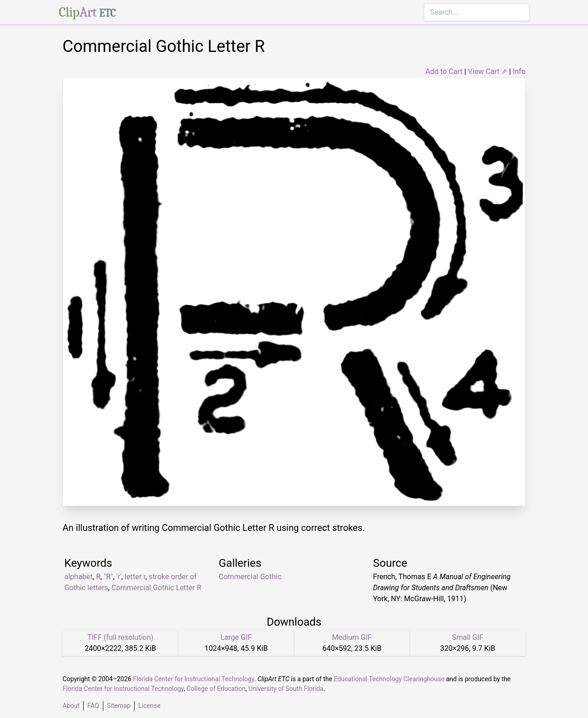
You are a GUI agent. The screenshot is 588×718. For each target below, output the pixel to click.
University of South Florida (286, 689)
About (71, 706)
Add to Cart (444, 71)
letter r (135, 577)
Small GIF (468, 637)
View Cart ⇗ (488, 71)
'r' (119, 577)
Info (519, 71)
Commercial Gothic (250, 577)
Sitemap (119, 706)
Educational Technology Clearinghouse (389, 679)
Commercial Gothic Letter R (156, 588)
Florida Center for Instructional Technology (193, 679)
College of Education (216, 689)
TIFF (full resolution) (120, 637)
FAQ (93, 706)
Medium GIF (352, 637)
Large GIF (236, 637)
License (149, 706)
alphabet (79, 577)
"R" (108, 577)
